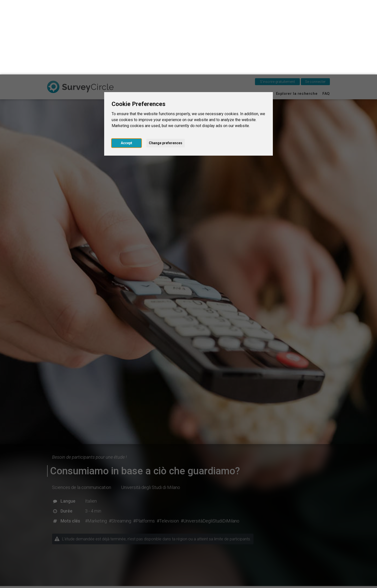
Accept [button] (126, 69)
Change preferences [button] (166, 69)
